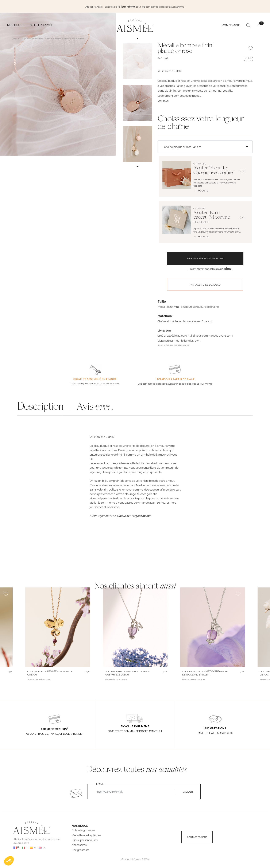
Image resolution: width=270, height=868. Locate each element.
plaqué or (123, 515)
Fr (19, 847)
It (27, 847)
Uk (44, 847)
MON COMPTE (231, 24)
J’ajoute (201, 190)
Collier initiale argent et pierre (127, 672)
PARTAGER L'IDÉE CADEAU (205, 284)
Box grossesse (81, 849)
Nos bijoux (16, 24)
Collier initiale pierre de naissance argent (205, 672)
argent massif (142, 515)
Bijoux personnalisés (85, 839)
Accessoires (79, 844)
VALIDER (188, 791)
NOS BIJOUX (80, 825)
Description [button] (40, 407)
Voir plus (163, 100)
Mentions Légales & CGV (135, 858)
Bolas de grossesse (84, 829)
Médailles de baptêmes (86, 834)
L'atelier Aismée (41, 24)
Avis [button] (85, 407)
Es (35, 847)
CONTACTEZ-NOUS (197, 836)
